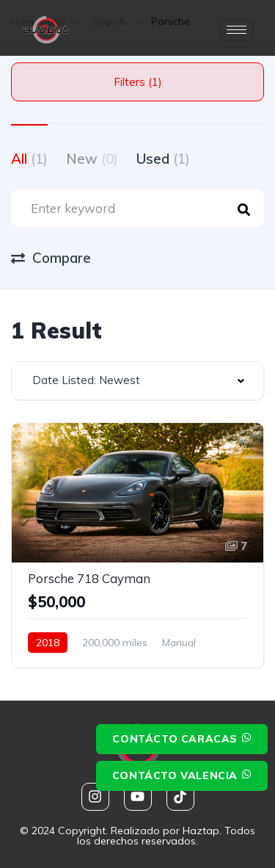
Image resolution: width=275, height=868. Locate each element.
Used (163, 159)
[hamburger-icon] (236, 30)
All (29, 159)
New (92, 159)
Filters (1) (138, 82)
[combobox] (137, 381)
